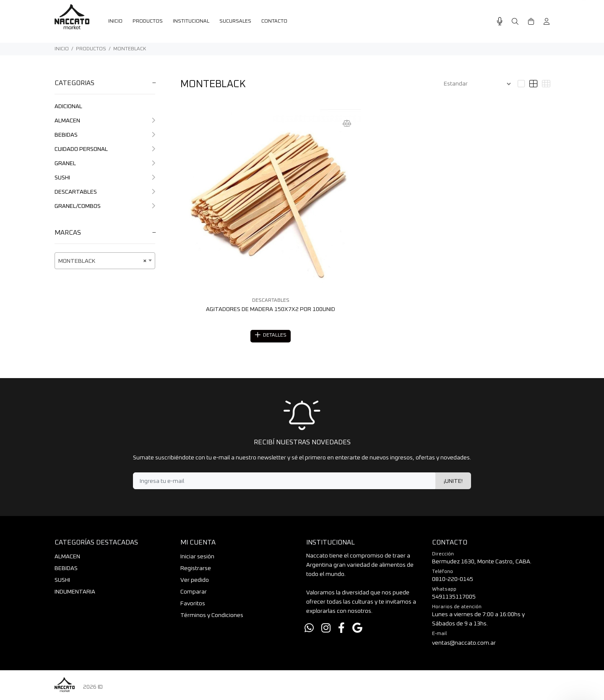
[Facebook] (341, 630)
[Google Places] (357, 630)
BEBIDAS (105, 135)
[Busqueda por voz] (500, 22)
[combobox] (105, 261)
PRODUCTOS (91, 49)
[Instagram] (326, 630)
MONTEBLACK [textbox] (102, 261)
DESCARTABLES (105, 192)
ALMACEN (105, 121)
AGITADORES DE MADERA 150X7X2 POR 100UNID (271, 309)
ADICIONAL (68, 106)
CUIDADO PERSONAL (105, 149)
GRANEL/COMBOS (105, 206)
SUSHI (105, 178)
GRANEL (105, 163)
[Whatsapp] (309, 630)
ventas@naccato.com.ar (464, 644)
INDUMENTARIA (75, 593)
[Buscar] (515, 22)
